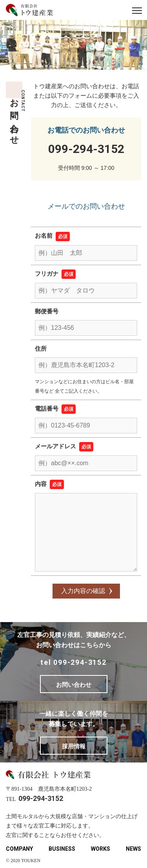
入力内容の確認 (83, 591)
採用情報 (74, 746)
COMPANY (19, 849)
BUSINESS (62, 849)
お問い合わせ (74, 685)
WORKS (101, 849)
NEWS (133, 849)
